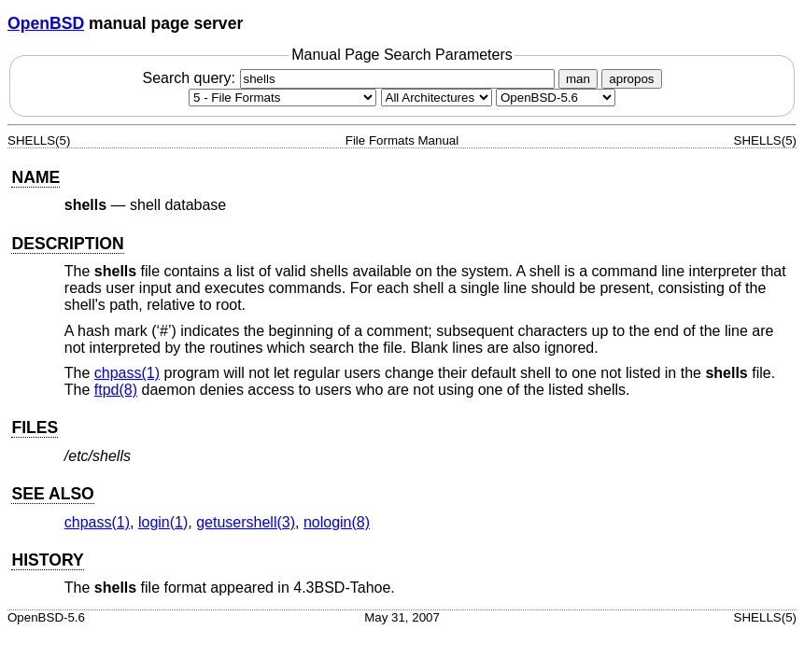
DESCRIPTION (67, 244)
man (578, 79)
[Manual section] (282, 98)
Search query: (350, 78)
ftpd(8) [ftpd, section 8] (116, 390)
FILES (35, 427)
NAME (35, 177)
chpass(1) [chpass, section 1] (127, 373)
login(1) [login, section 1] (163, 522)
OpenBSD (46, 23)
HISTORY (47, 560)
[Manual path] (556, 98)
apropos (631, 79)
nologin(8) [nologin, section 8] (337, 522)
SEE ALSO (52, 494)
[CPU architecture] (437, 98)
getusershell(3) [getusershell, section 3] (246, 522)
